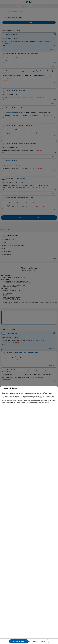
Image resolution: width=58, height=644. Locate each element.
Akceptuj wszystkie (19, 641)
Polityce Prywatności (44, 398)
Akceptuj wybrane (39, 641)
